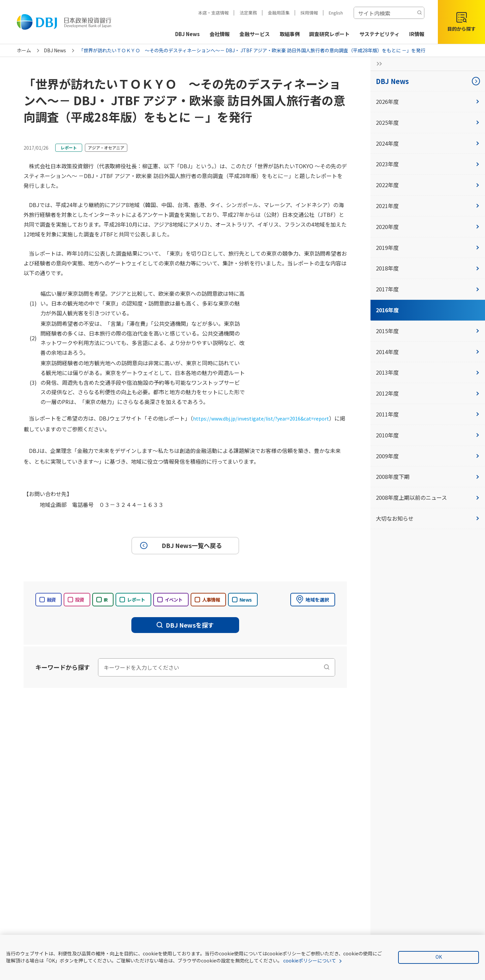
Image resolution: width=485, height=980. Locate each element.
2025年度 (428, 122)
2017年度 (428, 289)
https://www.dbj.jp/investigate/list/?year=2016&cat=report (268, 418)
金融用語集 (279, 13)
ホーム (24, 50)
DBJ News (55, 50)
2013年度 (428, 372)
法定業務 (248, 13)
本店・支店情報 (213, 13)
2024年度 (428, 143)
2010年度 (428, 435)
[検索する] (419, 13)
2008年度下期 (428, 477)
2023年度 (428, 164)
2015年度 (428, 331)
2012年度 (428, 393)
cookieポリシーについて (310, 960)
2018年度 (428, 268)
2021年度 (428, 206)
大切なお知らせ (428, 518)
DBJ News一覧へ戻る (180, 546)
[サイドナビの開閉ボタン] (377, 64)
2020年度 (428, 227)
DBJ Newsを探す (185, 625)
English (336, 13)
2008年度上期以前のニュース (428, 497)
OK (439, 957)
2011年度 (428, 414)
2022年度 (428, 185)
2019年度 (428, 248)
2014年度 (428, 352)
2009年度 (428, 456)
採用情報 (309, 13)
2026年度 (428, 102)
